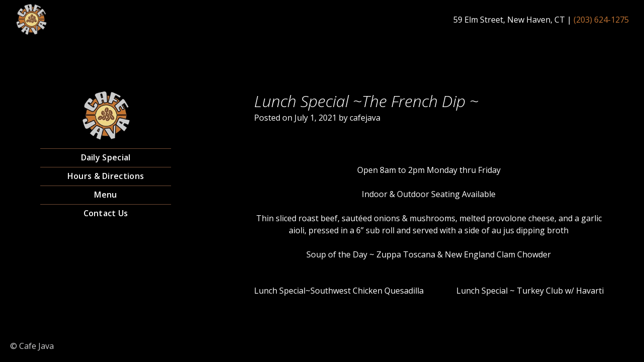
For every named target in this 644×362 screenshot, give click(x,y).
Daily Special (106, 157)
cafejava (365, 118)
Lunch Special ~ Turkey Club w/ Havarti (530, 291)
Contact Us (106, 213)
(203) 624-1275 (601, 20)
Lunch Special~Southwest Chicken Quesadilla (339, 291)
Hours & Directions (106, 176)
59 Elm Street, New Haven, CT (509, 20)
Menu (105, 195)
